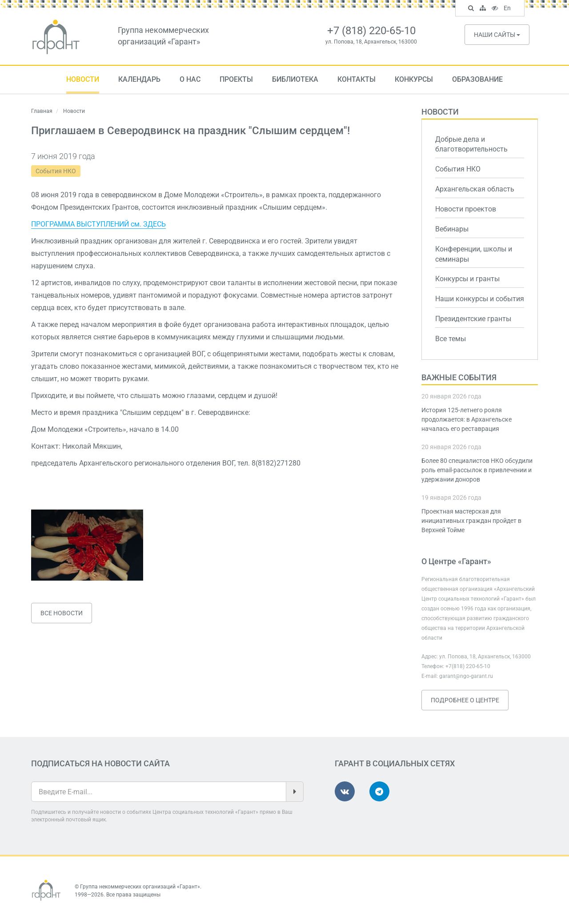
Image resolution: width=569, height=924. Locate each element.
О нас (190, 79)
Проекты (236, 79)
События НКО (56, 171)
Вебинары (452, 229)
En (508, 9)
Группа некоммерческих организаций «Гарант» (140, 887)
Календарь (139, 79)
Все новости (62, 613)
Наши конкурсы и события (480, 299)
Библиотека (295, 79)
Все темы (451, 339)
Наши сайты (497, 35)
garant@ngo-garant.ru (466, 676)
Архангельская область (475, 189)
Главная (42, 111)
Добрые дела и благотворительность (471, 144)
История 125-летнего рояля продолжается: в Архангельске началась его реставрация (467, 419)
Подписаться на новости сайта (100, 763)
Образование (477, 79)
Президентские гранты (473, 319)
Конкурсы (414, 79)
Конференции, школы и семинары (474, 254)
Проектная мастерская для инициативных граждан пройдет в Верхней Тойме (471, 521)
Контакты (357, 79)
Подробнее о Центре (465, 700)
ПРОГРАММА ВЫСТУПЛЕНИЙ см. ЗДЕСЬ (98, 224)
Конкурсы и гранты (467, 279)
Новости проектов (466, 209)
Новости (83, 79)
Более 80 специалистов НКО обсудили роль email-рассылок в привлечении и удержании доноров (477, 470)
